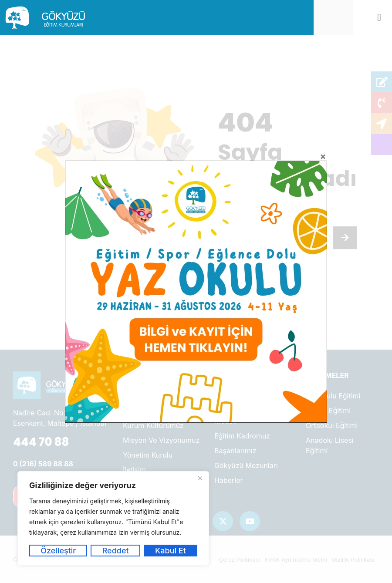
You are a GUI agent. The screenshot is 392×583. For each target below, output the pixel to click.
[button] (379, 18)
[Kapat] (200, 479)
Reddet (116, 551)
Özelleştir (58, 551)
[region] (113, 518)
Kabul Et (171, 551)
